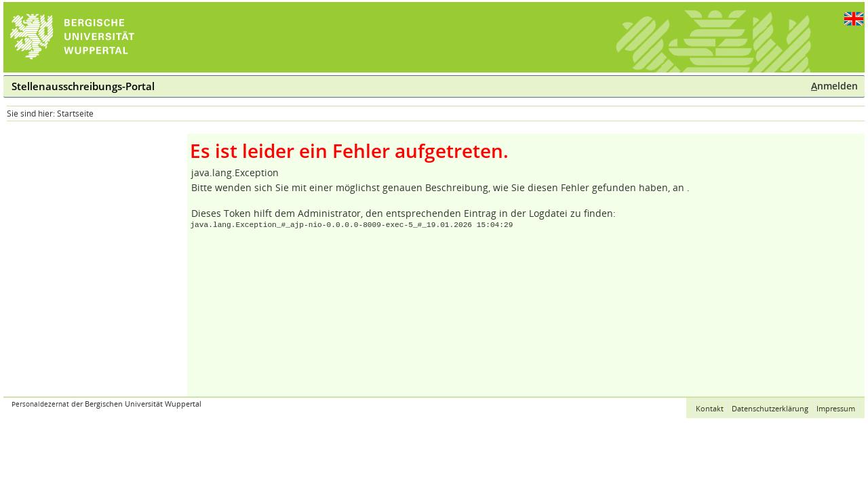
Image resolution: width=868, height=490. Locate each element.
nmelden (834, 86)
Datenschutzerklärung (770, 408)
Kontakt (710, 408)
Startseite (75, 114)
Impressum (836, 408)
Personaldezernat (40, 404)
